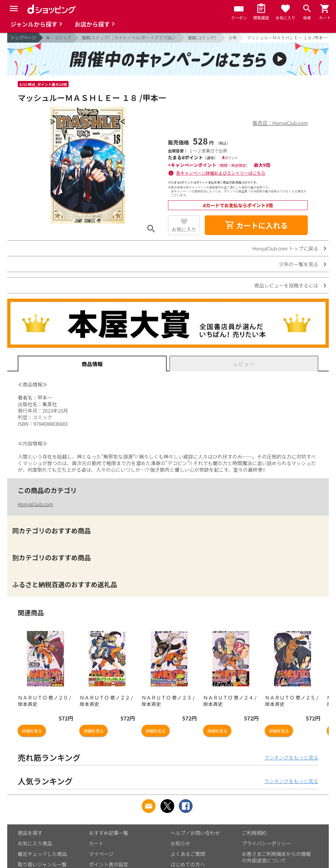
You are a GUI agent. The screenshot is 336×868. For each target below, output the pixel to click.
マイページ (101, 854)
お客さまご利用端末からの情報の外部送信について (276, 857)
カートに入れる (256, 225)
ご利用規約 (254, 833)
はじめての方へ (188, 864)
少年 (233, 38)
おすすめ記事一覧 (109, 833)
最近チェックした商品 (42, 854)
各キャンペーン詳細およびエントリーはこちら (221, 173)
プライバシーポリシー (266, 843)
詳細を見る (32, 731)
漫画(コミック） (203, 38)
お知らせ (180, 843)
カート (96, 843)
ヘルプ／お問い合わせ (195, 833)
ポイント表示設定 (109, 864)
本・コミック (59, 38)
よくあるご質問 (188, 854)
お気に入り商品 (35, 843)
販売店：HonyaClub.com (280, 123)
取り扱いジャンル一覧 (42, 864)
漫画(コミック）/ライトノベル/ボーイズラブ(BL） (129, 38)
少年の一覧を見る (299, 264)
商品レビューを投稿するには (286, 285)
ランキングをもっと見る (291, 757)
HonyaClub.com (35, 504)
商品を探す (30, 833)
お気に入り (184, 229)
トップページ (23, 38)
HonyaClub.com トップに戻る (285, 248)
